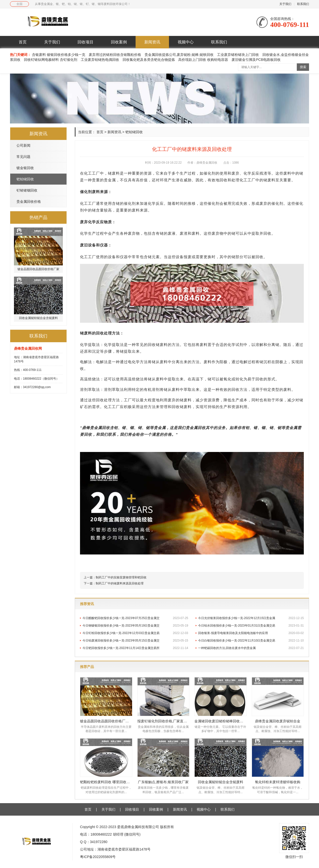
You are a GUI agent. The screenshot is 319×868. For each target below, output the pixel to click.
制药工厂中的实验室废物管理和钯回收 (121, 577)
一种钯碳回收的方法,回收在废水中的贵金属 (251, 648)
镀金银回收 (25, 168)
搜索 (303, 67)
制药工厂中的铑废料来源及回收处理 (120, 583)
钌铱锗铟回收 (27, 190)
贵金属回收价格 (29, 202)
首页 (23, 42)
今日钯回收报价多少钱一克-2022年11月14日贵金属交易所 (135, 648)
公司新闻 (23, 145)
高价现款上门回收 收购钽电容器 (203, 60)
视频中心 (186, 42)
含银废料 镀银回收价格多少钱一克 (59, 55)
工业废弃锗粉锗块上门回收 (238, 55)
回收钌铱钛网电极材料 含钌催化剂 (51, 60)
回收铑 (178, 407)
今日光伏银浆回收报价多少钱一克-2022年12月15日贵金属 (251, 618)
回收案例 (119, 42)
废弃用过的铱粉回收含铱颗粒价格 (115, 55)
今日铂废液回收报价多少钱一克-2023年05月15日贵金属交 (135, 641)
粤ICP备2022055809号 (98, 857)
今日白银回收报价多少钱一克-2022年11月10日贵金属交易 (251, 641)
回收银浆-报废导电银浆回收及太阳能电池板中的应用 (251, 633)
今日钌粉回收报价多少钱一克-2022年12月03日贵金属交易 (135, 633)
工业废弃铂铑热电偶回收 (100, 60)
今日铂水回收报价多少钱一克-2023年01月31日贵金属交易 (251, 626)
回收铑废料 (158, 345)
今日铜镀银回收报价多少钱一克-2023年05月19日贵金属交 (135, 626)
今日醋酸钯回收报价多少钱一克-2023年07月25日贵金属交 (135, 618)
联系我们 (303, 4)
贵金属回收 (100, 428)
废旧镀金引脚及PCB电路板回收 (256, 60)
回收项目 (85, 42)
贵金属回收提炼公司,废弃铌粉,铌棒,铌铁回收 (179, 55)
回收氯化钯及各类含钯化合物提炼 (149, 60)
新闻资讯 (152, 42)
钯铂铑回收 (25, 179)
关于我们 (285, 4)
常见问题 (23, 157)
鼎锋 (86, 428)
